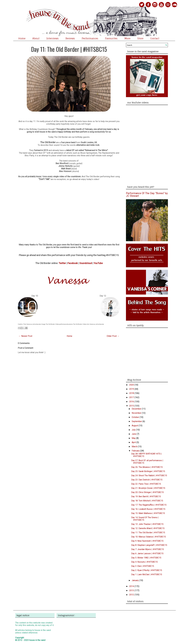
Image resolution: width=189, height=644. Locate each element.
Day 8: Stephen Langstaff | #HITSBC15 (149, 545)
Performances (90, 38)
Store (140, 38)
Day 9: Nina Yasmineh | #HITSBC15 (147, 541)
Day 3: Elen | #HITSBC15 (143, 566)
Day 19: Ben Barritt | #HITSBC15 (146, 496)
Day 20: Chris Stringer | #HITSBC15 (147, 492)
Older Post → (113, 336)
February (136, 451)
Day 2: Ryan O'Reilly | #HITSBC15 (147, 570)
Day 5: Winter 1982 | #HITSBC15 (146, 558)
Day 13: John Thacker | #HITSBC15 (147, 524)
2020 (132, 385)
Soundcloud (86, 263)
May (134, 438)
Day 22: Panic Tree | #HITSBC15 (146, 484)
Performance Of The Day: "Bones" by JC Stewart (147, 195)
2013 (132, 590)
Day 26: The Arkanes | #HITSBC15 (147, 467)
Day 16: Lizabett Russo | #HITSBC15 (148, 509)
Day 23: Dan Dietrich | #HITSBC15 (147, 480)
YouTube (98, 263)
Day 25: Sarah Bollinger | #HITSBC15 (148, 471)
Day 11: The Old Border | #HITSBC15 (69, 49)
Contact (155, 38)
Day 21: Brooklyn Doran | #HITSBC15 (148, 488)
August (135, 426)
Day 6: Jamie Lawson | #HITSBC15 (147, 553)
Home (22, 38)
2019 (132, 389)
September (137, 421)
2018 (132, 393)
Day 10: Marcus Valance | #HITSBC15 (148, 537)
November (137, 413)
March (135, 447)
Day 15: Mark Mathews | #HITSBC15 (148, 513)
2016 (132, 402)
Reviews (70, 38)
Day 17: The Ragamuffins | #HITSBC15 (149, 505)
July (134, 430)
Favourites (111, 38)
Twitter (62, 263)
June (134, 434)
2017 (132, 397)
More (127, 38)
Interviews (52, 38)
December (137, 409)
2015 (132, 406)
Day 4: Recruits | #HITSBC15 (144, 562)
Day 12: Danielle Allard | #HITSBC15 (148, 528)
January (136, 580)
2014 (132, 586)
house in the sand (37, 640)
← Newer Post (25, 336)
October (136, 417)
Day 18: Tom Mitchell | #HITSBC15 (147, 501)
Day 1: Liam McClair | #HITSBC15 (147, 574)
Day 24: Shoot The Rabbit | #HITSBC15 (149, 475)
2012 (132, 595)
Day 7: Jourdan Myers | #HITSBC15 (148, 549)
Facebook (73, 263)
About (36, 38)
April (134, 442)
